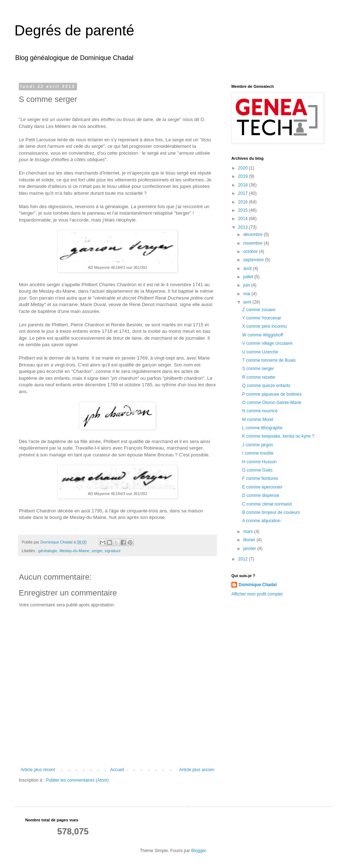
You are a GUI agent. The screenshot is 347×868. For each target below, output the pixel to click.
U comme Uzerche (260, 352)
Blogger (199, 851)
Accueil (117, 770)
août (248, 268)
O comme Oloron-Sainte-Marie (272, 403)
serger (97, 551)
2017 (244, 193)
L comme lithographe (262, 428)
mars (249, 532)
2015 (244, 210)
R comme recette (259, 377)
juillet (249, 277)
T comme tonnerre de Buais (269, 360)
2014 (244, 219)
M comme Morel (258, 420)
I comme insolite (258, 453)
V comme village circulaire (267, 343)
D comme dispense (261, 495)
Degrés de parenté (74, 30)
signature (112, 551)
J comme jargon (258, 445)
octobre (251, 252)
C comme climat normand (267, 504)
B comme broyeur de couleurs (271, 512)
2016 (244, 202)
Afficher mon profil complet (257, 594)
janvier (250, 549)
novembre (254, 243)
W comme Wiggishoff (263, 335)
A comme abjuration (261, 521)
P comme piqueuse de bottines (272, 394)
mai (247, 294)
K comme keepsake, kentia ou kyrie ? (278, 436)
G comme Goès (257, 470)
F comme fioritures (260, 478)
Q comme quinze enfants (266, 386)
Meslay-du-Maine (74, 551)
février (250, 540)
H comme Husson (259, 462)
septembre (254, 260)
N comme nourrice (260, 411)
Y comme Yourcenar (262, 318)
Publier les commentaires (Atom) (77, 780)
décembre (254, 235)
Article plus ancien (197, 770)
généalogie (48, 551)
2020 (244, 168)
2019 (244, 176)
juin (247, 285)
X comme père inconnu (264, 326)
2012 (244, 559)
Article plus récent (38, 770)
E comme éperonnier (262, 487)
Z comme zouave (259, 310)
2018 (244, 185)
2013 (244, 227)
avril (248, 302)
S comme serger (258, 369)
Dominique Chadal (258, 585)
